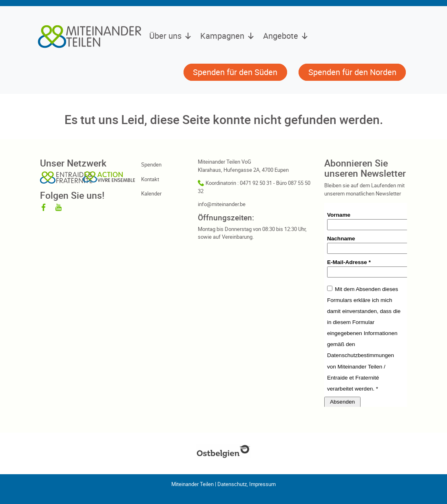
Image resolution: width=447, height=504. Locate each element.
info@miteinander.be (222, 204)
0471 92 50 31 (256, 183)
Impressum (262, 484)
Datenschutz (232, 484)
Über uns (171, 36)
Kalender (151, 193)
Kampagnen (228, 36)
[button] (170, 73)
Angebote (286, 36)
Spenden (151, 164)
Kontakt (150, 179)
